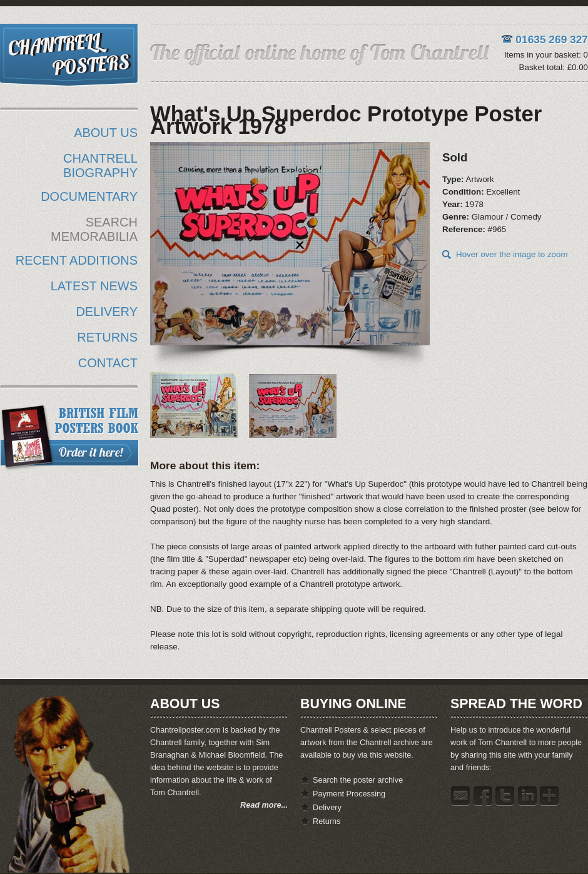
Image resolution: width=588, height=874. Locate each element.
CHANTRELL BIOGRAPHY (100, 165)
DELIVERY (107, 312)
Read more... (264, 805)
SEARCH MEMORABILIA (94, 229)
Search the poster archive (358, 780)
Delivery (327, 808)
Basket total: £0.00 (554, 67)
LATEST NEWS (94, 286)
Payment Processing (349, 794)
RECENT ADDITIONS (77, 260)
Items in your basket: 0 (546, 55)
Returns (327, 821)
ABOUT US (106, 133)
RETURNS (107, 337)
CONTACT (108, 363)
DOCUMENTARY (89, 196)
